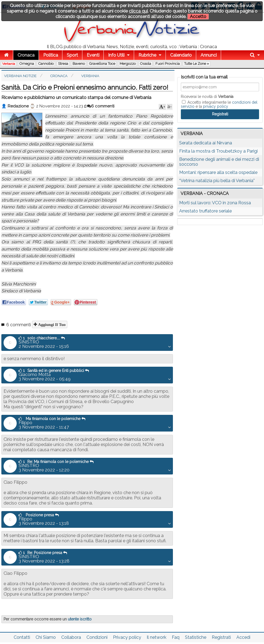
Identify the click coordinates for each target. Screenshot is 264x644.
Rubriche (147, 55)
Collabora (71, 637)
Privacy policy (127, 637)
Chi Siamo (46, 637)
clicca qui (138, 11)
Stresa (63, 64)
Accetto (198, 17)
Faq (176, 637)
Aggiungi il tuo (51, 324)
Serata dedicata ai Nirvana (206, 143)
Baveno (79, 64)
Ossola (146, 64)
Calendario (181, 55)
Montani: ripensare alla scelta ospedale (218, 172)
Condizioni (97, 637)
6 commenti (101, 106)
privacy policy (216, 106)
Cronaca (26, 55)
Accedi (243, 637)
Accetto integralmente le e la (219, 104)
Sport (72, 55)
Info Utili (116, 55)
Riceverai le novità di (207, 97)
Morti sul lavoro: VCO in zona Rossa (215, 203)
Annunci (209, 55)
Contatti (22, 637)
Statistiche (196, 637)
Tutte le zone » (197, 64)
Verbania (9, 64)
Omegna (27, 64)
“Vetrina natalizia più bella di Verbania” (217, 181)
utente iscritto (80, 619)
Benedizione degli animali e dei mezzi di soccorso (219, 162)
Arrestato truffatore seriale (205, 211)
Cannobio (46, 64)
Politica (51, 55)
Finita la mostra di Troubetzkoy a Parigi (218, 151)
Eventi (93, 55)
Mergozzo (128, 64)
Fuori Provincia (168, 64)
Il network (156, 637)
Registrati (221, 637)
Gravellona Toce (102, 64)
